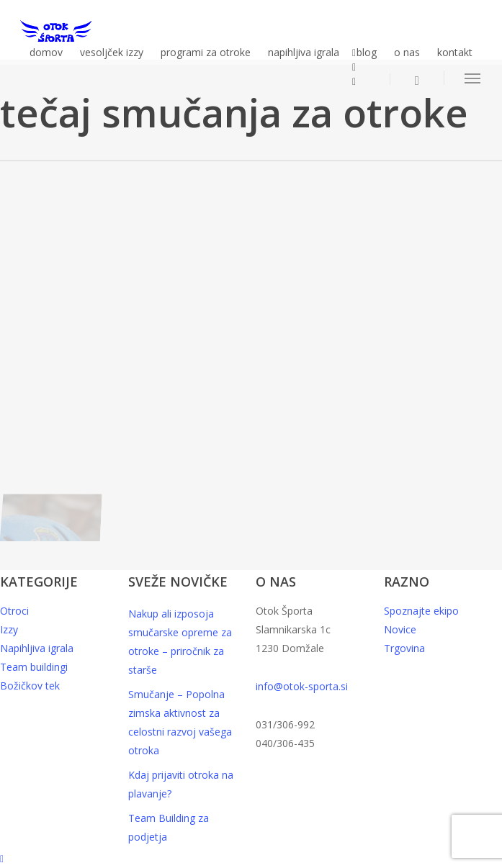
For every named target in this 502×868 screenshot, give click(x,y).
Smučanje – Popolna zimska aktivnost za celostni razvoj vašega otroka (180, 722)
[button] (473, 78)
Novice (400, 629)
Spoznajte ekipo (421, 611)
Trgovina (404, 648)
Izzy (9, 629)
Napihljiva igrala (37, 648)
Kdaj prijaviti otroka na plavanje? (181, 784)
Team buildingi (34, 667)
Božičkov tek (30, 686)
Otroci (14, 611)
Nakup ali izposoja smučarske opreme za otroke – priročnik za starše (180, 642)
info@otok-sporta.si (302, 686)
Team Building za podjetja (169, 827)
